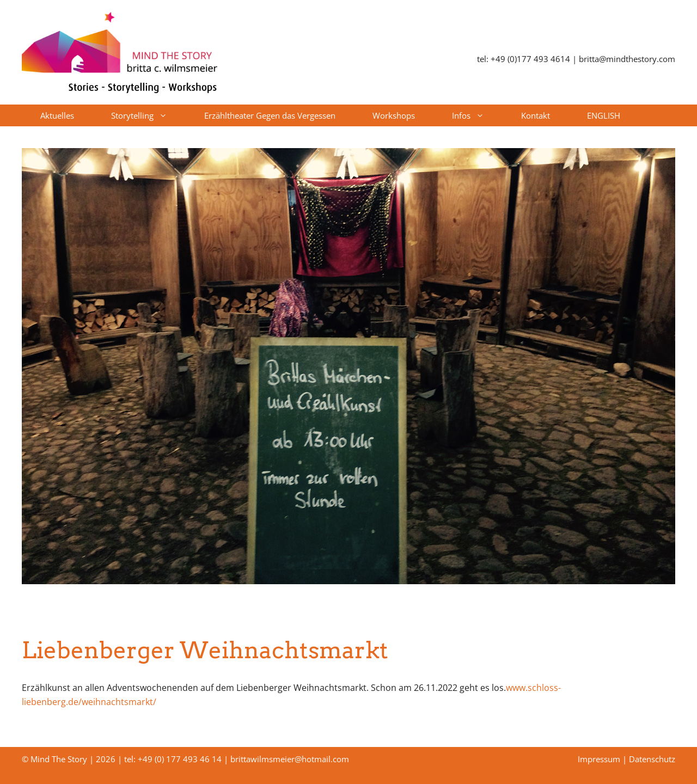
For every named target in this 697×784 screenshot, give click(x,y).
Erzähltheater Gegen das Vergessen (270, 115)
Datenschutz (652, 759)
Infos (477, 115)
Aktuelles (57, 115)
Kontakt (536, 115)
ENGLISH (604, 115)
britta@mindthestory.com (627, 59)
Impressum (599, 759)
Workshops (394, 115)
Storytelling (148, 115)
